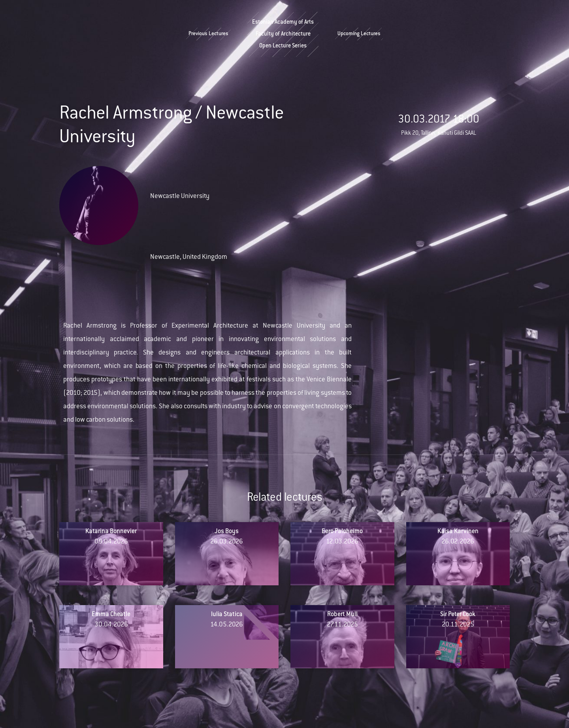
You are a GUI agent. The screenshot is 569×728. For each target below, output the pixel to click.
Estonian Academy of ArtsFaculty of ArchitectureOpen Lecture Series (283, 34)
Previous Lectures (208, 34)
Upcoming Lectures (359, 34)
